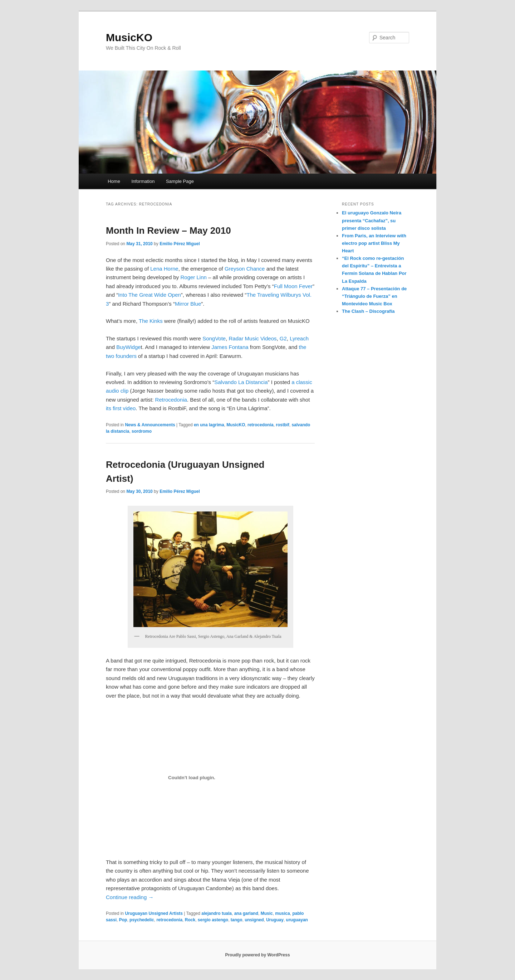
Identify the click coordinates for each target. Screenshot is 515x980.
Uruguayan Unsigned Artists (154, 913)
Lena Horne (164, 269)
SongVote (214, 338)
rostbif (282, 425)
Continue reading (130, 897)
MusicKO (129, 37)
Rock (190, 920)
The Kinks (151, 321)
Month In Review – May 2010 (168, 231)
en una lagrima (209, 425)
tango (237, 920)
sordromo (142, 431)
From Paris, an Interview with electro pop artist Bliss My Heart (374, 243)
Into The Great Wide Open (149, 295)
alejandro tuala (217, 913)
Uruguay (275, 920)
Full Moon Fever (293, 286)
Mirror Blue (188, 304)
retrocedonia (261, 425)
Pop (123, 920)
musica (282, 913)
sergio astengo (213, 920)
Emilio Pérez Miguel (180, 244)
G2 (283, 338)
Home (114, 181)
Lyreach (299, 338)
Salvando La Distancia (241, 382)
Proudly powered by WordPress (257, 955)
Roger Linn (193, 277)
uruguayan (297, 920)
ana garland (246, 913)
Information (143, 181)
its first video (121, 408)
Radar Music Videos (253, 338)
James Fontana (230, 347)
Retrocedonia (171, 400)
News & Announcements (150, 425)
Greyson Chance (245, 269)
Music (267, 913)
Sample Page (180, 181)
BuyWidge (128, 347)
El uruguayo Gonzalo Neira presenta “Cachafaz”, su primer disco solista (372, 220)
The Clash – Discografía (368, 311)
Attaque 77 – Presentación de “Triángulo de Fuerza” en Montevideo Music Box (374, 296)
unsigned (254, 920)
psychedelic (142, 920)
